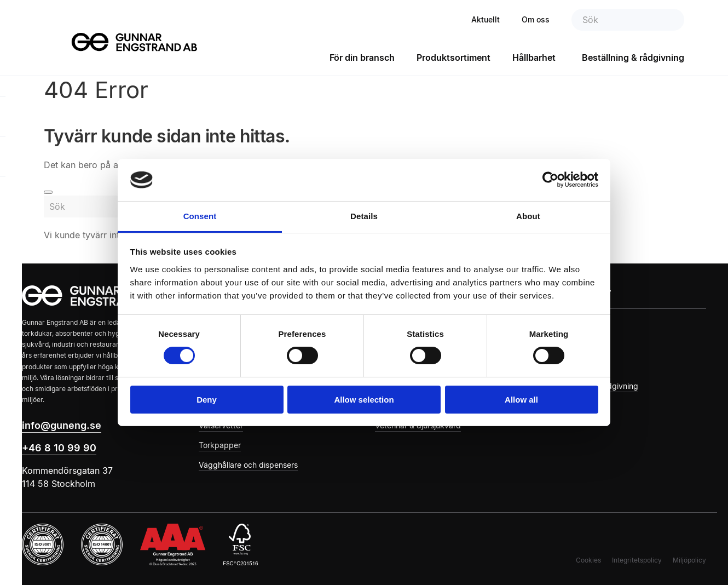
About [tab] (528, 216)
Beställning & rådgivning (633, 58)
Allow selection (364, 400)
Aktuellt (486, 19)
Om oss (536, 19)
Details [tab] (364, 216)
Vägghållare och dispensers (248, 465)
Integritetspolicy (637, 560)
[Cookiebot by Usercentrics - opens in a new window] (550, 180)
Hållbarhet (534, 58)
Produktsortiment (453, 58)
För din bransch (362, 58)
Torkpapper (220, 445)
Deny (207, 400)
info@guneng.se (62, 425)
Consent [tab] (200, 216)
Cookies (588, 560)
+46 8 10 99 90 (59, 448)
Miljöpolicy (689, 560)
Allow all (521, 400)
